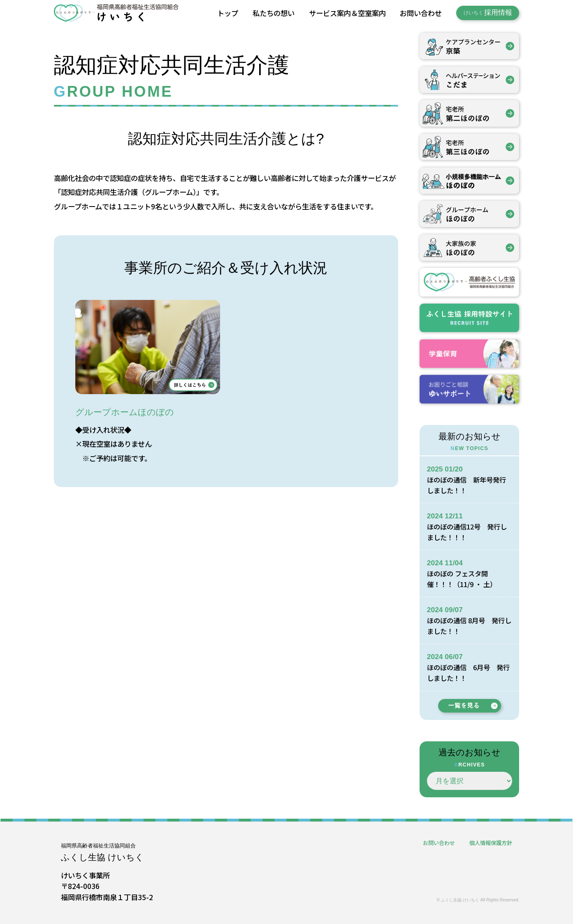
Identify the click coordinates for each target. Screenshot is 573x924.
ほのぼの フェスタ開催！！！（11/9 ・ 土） (464, 579)
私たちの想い (274, 13)
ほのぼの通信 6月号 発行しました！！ (467, 672)
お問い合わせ (421, 13)
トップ (228, 13)
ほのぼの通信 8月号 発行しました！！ (468, 626)
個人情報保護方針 (489, 843)
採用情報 (488, 12)
